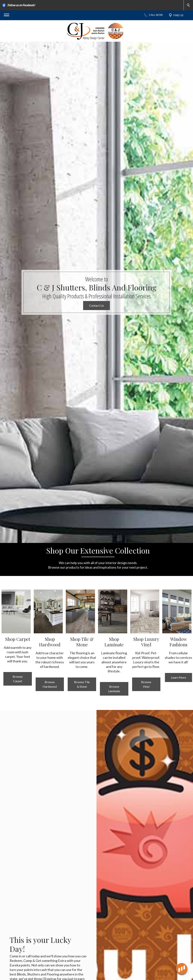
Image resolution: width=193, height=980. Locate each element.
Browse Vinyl (146, 699)
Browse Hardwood (50, 699)
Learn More (178, 693)
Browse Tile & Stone (82, 699)
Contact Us (96, 321)
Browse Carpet (18, 694)
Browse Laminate (114, 704)
